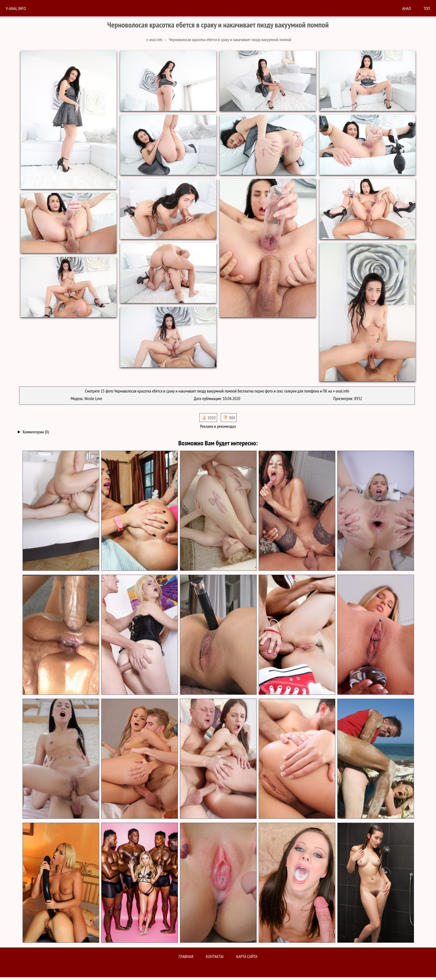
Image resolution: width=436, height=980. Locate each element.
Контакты (215, 956)
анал (407, 8)
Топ (427, 8)
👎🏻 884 (229, 418)
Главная (186, 956)
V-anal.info (16, 8)
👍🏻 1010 (208, 418)
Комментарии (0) (36, 432)
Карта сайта (247, 956)
